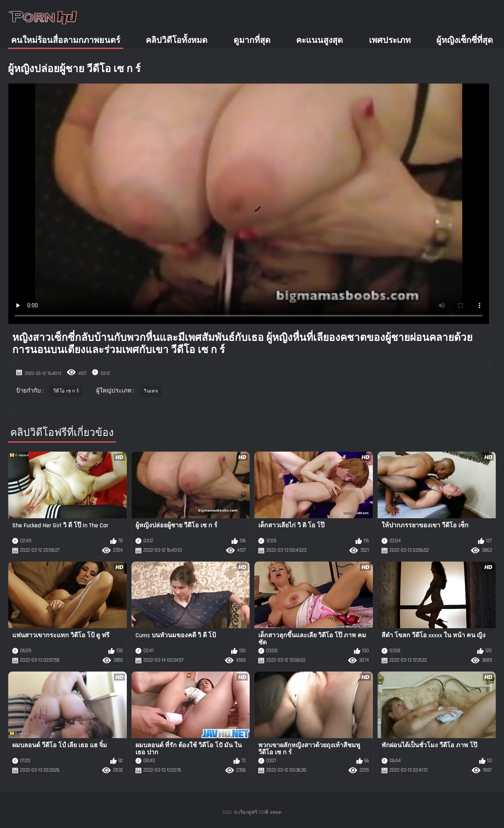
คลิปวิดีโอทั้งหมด (177, 40)
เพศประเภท (390, 40)
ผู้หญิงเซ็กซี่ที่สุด (465, 40)
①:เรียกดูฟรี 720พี (251, 812)
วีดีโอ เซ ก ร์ (66, 391)
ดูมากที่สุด (252, 40)
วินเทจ (151, 391)
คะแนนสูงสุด (320, 40)
